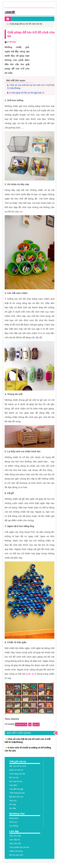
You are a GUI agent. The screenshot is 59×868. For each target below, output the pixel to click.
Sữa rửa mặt (15, 836)
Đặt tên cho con (16, 797)
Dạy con (13, 801)
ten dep (13, 808)
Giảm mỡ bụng (16, 851)
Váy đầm (13, 785)
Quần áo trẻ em (16, 770)
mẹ (21, 211)
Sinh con (13, 822)
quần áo (30, 674)
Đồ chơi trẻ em (16, 781)
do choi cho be (21, 724)
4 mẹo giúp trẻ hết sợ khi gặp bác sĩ (27, 93)
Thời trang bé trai (17, 793)
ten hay (13, 804)
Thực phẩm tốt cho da (19, 847)
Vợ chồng (14, 826)
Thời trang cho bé (17, 774)
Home (8, 19)
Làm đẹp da (15, 840)
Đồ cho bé (14, 778)
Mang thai (14, 818)
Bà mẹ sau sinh (16, 855)
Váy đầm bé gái (16, 789)
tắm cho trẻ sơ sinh (18, 766)
